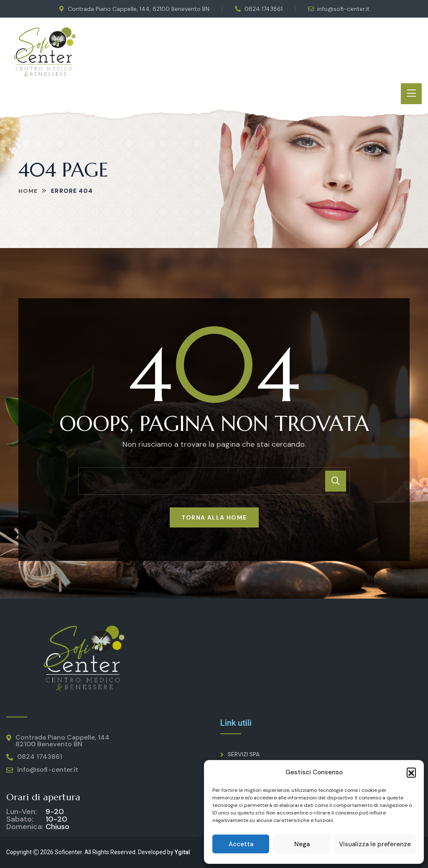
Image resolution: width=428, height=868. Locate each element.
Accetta (241, 844)
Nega (302, 844)
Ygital (182, 852)
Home (28, 191)
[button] (411, 772)
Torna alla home (214, 517)
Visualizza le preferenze (375, 844)
